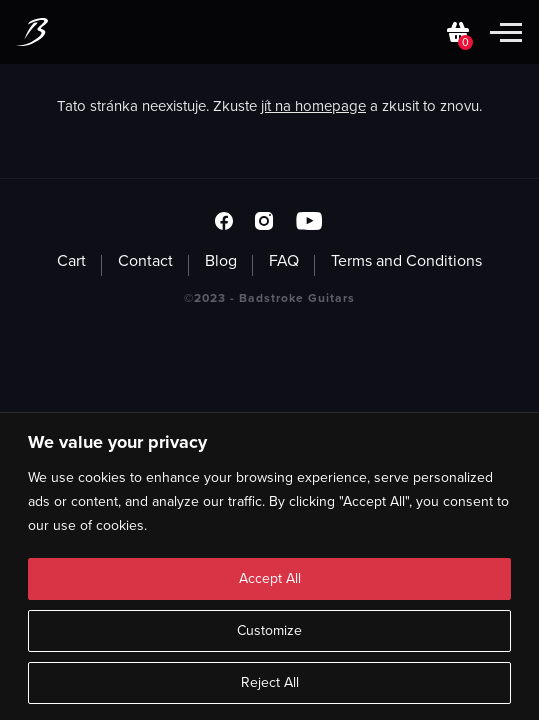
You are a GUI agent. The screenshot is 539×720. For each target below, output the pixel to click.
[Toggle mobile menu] (506, 32)
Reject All (270, 682)
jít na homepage (313, 106)
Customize (269, 630)
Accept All (270, 578)
